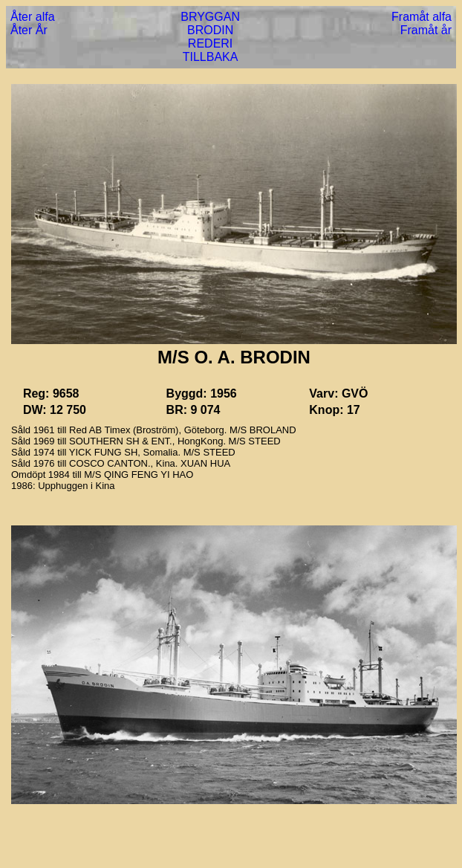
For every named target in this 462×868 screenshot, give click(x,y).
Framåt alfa (422, 17)
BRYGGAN (210, 17)
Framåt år (426, 30)
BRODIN (210, 30)
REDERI (210, 43)
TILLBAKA (211, 57)
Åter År (29, 30)
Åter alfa (33, 17)
